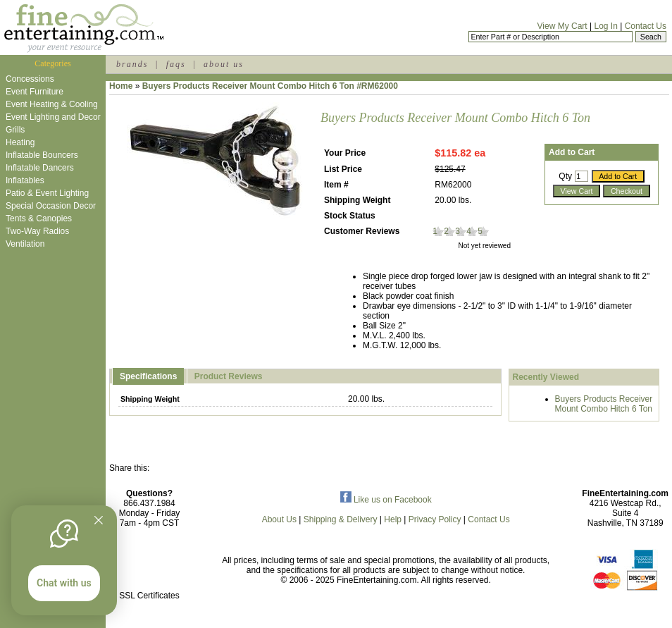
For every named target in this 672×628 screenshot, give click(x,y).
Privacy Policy (435, 519)
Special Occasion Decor (51, 206)
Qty (565, 176)
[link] (149, 566)
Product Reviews (229, 376)
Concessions (30, 79)
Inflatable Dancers (40, 168)
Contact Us (646, 26)
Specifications (148, 376)
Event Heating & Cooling (52, 104)
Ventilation (25, 244)
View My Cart (562, 26)
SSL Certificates (149, 596)
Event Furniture (35, 92)
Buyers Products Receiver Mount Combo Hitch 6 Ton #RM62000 (270, 86)
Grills (15, 130)
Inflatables (25, 180)
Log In (605, 26)
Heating (20, 142)
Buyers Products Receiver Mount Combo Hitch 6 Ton (604, 404)
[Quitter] (99, 520)
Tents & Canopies (39, 218)
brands (132, 64)
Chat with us (64, 583)
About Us (279, 519)
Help (393, 519)
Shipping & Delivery (341, 519)
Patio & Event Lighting (47, 193)
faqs (176, 64)
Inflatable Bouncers (42, 155)
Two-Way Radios (37, 231)
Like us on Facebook (386, 500)
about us (224, 64)
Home (121, 86)
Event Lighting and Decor (53, 117)
